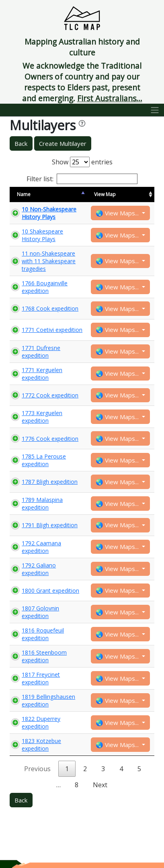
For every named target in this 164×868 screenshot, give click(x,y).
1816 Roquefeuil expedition (43, 634)
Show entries (82, 162)
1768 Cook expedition (50, 308)
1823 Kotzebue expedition (41, 745)
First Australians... (110, 98)
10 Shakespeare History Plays (42, 235)
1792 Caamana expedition (41, 547)
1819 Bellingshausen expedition (48, 700)
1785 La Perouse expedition (44, 460)
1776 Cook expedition (50, 439)
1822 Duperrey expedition (41, 723)
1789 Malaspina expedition (42, 504)
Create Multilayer (63, 143)
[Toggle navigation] (155, 110)
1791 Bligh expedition (50, 525)
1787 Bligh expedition (50, 482)
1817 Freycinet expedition (41, 678)
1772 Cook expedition (50, 395)
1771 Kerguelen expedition (42, 374)
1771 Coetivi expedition (52, 330)
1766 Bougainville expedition (45, 287)
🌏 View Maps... (118, 213)
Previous (37, 769)
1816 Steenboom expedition (44, 656)
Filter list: (82, 179)
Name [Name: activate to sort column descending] (24, 194)
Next (100, 785)
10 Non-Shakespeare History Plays (49, 213)
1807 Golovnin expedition (40, 612)
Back (21, 143)
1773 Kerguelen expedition (42, 417)
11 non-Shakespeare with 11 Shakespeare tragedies (49, 261)
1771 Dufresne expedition (41, 352)
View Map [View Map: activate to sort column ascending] (105, 194)
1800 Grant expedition (50, 591)
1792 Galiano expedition (39, 569)
